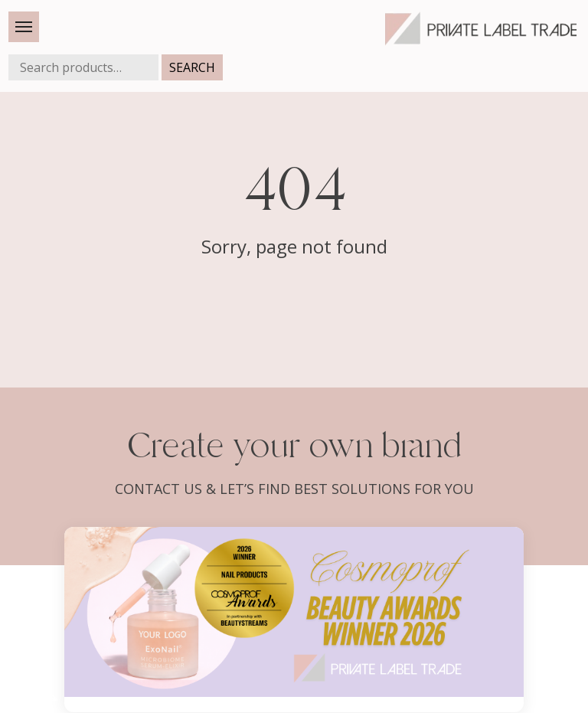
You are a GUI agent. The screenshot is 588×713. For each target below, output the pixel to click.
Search (192, 67)
